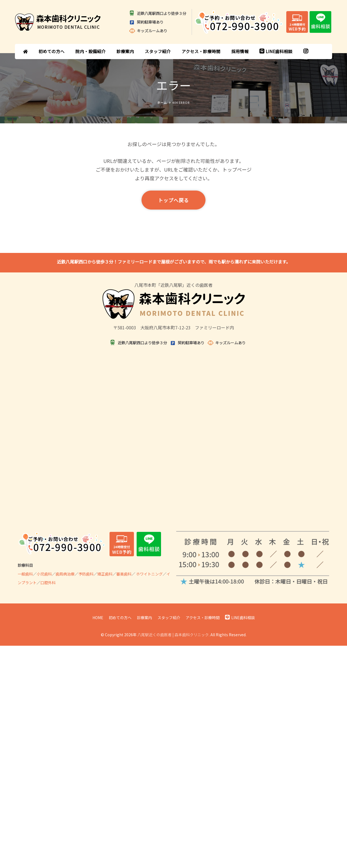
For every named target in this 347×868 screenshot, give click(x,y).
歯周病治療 (65, 574)
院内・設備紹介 (91, 51)
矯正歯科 (105, 574)
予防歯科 (86, 574)
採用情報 (240, 51)
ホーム (162, 103)
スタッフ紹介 (158, 51)
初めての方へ (52, 51)
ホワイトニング (149, 574)
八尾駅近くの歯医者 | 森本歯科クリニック (173, 635)
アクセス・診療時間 (201, 51)
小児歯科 (44, 574)
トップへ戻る (173, 200)
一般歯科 (25, 574)
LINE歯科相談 (276, 51)
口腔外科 (48, 583)
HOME (98, 618)
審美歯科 (124, 574)
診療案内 (125, 51)
